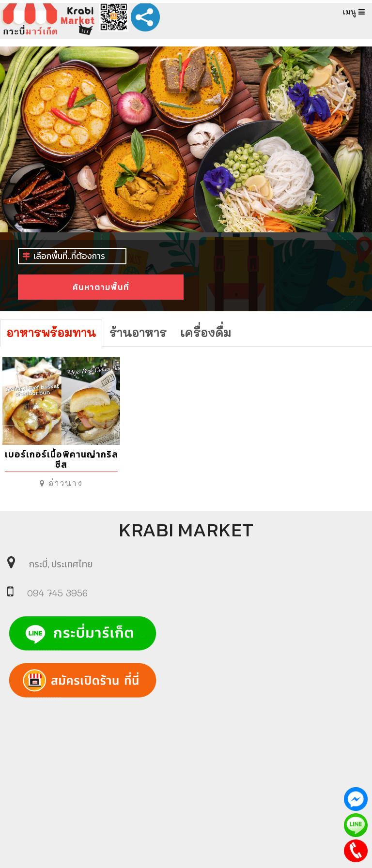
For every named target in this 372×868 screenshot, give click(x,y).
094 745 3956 (57, 593)
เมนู (354, 12)
